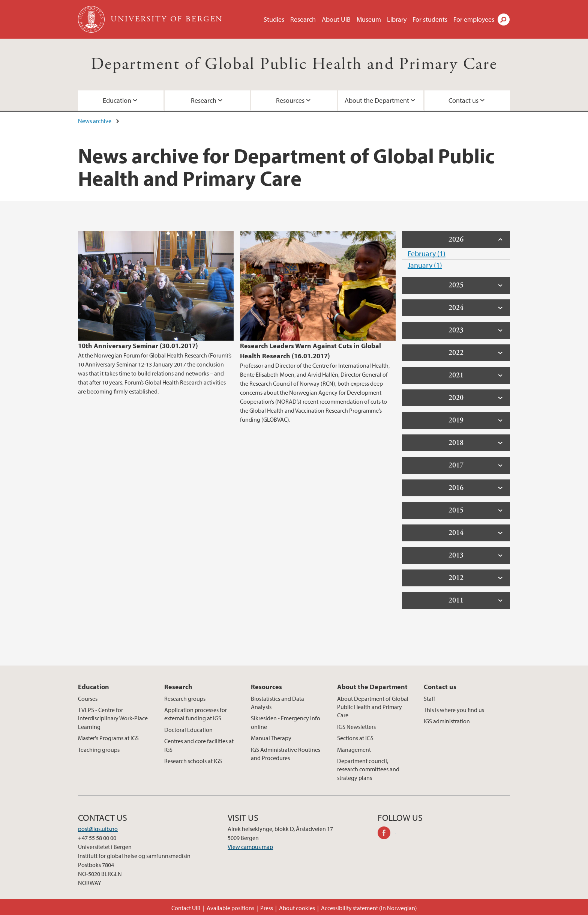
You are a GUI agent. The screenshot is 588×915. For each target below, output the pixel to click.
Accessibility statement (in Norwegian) (369, 908)
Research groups (185, 699)
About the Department (377, 100)
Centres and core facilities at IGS (199, 745)
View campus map (250, 847)
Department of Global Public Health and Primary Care (294, 64)
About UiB (336, 19)
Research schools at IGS (193, 761)
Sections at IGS (355, 738)
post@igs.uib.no (98, 829)
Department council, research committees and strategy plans (368, 769)
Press (267, 908)
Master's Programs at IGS (108, 738)
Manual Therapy (271, 738)
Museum (369, 19)
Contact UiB (186, 908)
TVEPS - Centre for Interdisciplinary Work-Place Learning (113, 718)
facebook (387, 834)
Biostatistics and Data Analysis (277, 703)
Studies (274, 19)
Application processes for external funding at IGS (196, 714)
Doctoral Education (188, 730)
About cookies (297, 908)
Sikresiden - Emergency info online (286, 722)
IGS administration (447, 721)
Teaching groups (99, 750)
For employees (474, 19)
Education (117, 100)
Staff (429, 699)
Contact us (463, 100)
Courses (88, 699)
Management (354, 750)
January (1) (425, 265)
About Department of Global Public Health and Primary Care (373, 707)
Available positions (230, 908)
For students (430, 19)
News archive (95, 121)
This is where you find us (454, 710)
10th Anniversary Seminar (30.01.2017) (138, 346)
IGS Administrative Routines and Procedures (286, 754)
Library (397, 19)
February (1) (427, 253)
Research (303, 19)
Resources (290, 100)
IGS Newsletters (356, 727)
